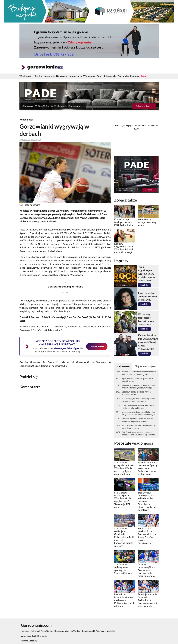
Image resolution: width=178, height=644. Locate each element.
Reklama (135, 76)
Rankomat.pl (88, 631)
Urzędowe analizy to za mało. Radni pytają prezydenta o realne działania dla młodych (139, 413)
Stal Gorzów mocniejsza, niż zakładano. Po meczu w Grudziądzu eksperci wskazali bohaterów (147, 501)
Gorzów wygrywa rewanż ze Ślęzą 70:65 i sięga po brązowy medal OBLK (138, 400)
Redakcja (25, 631)
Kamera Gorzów (28, 641)
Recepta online (62, 631)
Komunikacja (75, 76)
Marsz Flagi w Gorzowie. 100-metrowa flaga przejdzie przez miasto (139, 427)
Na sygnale (62, 76)
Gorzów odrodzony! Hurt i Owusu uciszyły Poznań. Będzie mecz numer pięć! (147, 570)
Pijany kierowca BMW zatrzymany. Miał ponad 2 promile (137, 380)
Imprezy (121, 261)
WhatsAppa (73, 348)
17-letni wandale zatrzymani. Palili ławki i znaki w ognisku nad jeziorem (138, 407)
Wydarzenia (89, 76)
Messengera (60, 348)
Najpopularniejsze (145, 366)
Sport (100, 76)
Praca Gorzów (47, 631)
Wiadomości (26, 76)
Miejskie (38, 76)
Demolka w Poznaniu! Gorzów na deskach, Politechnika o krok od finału (124, 600)
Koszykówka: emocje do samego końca (148, 222)
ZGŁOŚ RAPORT (97, 346)
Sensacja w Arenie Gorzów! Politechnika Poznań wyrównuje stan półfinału (148, 600)
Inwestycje (49, 76)
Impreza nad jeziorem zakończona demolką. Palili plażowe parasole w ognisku (139, 373)
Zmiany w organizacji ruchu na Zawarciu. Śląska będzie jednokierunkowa (138, 420)
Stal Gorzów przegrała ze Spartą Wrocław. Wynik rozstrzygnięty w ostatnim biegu (138, 387)
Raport (144, 76)
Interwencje (110, 76)
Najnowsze (123, 366)
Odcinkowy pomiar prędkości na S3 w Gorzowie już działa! (137, 393)
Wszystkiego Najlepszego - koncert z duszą (146, 318)
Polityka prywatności (105, 631)
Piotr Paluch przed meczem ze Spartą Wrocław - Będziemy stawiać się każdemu (138, 434)
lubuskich (48, 251)
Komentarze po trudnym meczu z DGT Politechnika (124, 222)
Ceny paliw (123, 76)
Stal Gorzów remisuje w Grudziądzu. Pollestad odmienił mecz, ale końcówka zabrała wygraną (124, 537)
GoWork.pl (76, 631)
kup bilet (144, 285)
